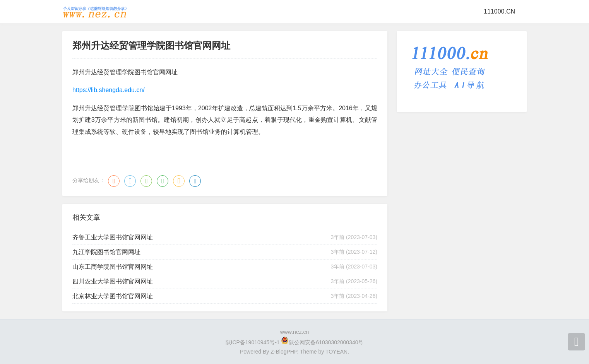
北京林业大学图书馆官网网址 (113, 296)
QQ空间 (179, 181)
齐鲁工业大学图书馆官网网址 (113, 237)
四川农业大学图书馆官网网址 (113, 281)
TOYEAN (336, 352)
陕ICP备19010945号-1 (253, 342)
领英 (195, 181)
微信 (146, 181)
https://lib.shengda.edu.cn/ (109, 90)
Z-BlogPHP (284, 352)
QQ (130, 181)
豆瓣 (163, 181)
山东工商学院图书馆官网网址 (113, 267)
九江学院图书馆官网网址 (106, 252)
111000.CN (499, 11)
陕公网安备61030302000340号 (326, 342)
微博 (114, 181)
